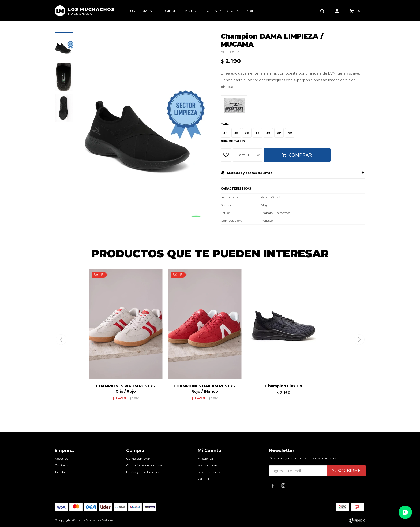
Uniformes (141, 11)
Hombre (168, 11)
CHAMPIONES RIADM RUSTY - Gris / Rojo (126, 389)
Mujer (190, 11)
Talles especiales (222, 11)
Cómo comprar (138, 459)
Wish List (205, 479)
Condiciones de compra (144, 465)
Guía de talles (233, 141)
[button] (359, 340)
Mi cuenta (205, 459)
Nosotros (61, 459)
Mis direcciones (209, 472)
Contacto (62, 465)
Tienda (60, 472)
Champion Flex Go (284, 386)
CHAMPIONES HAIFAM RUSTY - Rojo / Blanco (205, 389)
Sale (252, 11)
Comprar (300, 155)
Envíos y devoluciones (143, 472)
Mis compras (207, 465)
